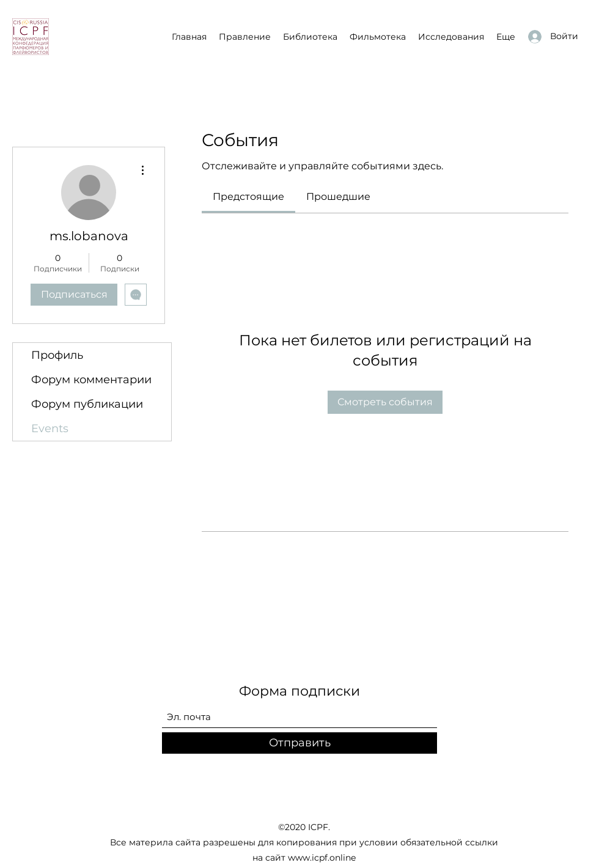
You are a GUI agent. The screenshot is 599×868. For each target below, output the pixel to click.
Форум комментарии (91, 380)
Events (50, 428)
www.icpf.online (322, 858)
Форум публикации (87, 404)
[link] (248, 197)
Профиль (57, 355)
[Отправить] (299, 743)
